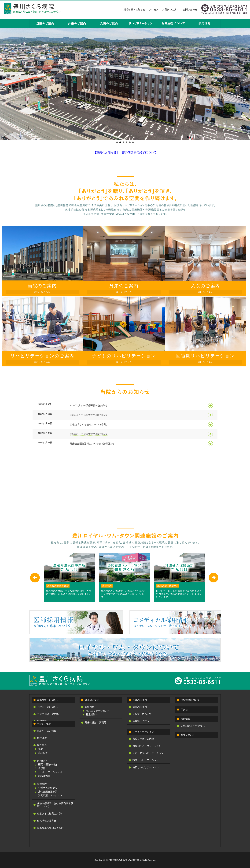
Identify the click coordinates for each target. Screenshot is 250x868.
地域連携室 (44, 776)
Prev (4, 84)
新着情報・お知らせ (134, 10)
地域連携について (190, 700)
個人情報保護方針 (47, 821)
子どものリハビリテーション (148, 753)
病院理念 (42, 738)
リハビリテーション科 (98, 711)
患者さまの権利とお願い (50, 814)
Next (246, 84)
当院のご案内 (44, 724)
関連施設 (42, 784)
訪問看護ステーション (50, 795)
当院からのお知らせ (48, 707)
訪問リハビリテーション (146, 760)
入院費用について (142, 714)
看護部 (42, 768)
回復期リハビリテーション (147, 746)
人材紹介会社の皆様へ (193, 726)
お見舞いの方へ (171, 10)
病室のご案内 (140, 707)
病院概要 (42, 745)
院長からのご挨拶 (47, 731)
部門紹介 (42, 761)
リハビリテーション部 (50, 772)
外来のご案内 (92, 700)
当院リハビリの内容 (143, 739)
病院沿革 (43, 753)
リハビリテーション (143, 732)
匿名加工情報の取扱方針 (50, 828)
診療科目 (90, 707)
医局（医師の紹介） (49, 765)
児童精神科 (92, 715)
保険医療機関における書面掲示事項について (55, 805)
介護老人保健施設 (48, 788)
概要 (41, 749)
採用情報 (185, 719)
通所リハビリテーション (146, 767)
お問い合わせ (190, 10)
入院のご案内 (140, 700)
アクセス (154, 10)
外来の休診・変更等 (48, 714)
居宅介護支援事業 (48, 792)
